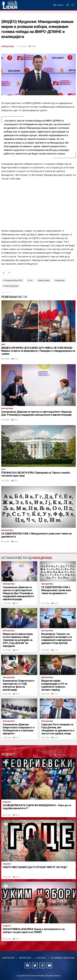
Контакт (41, 958)
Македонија (8, 46)
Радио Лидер (10, 5)
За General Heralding (63, 958)
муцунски (60, 280)
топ (31, 280)
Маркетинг (25, 958)
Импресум (8, 958)
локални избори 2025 (14, 280)
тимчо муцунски (12, 286)
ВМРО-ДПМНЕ (44, 280)
